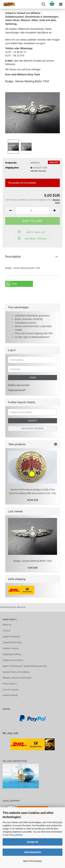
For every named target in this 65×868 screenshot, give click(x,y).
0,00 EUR (33, 568)
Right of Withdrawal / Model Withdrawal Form (25, 666)
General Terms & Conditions (16, 672)
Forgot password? (17, 390)
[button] (10, 211)
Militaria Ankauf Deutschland (17, 678)
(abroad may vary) (38, 171)
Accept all (32, 842)
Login (32, 378)
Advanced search (33, 429)
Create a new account (19, 385)
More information (33, 861)
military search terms (13, 660)
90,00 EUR (33, 500)
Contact (6, 631)
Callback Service (11, 648)
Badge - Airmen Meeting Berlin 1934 (33, 561)
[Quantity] (32, 211)
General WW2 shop (12, 642)
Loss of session (10, 690)
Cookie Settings (10, 695)
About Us (7, 625)
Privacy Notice (16, 835)
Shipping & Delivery (12, 654)
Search (33, 421)
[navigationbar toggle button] (61, 4)
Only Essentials (33, 852)
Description (13, 257)
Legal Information (11, 637)
